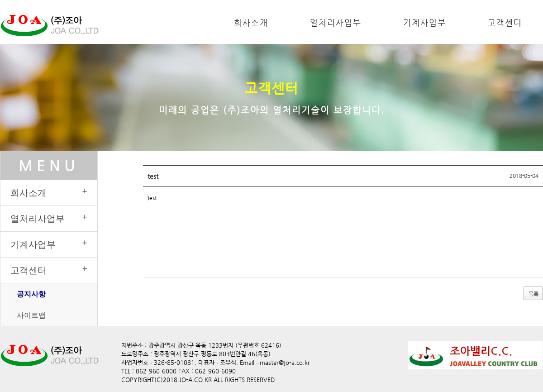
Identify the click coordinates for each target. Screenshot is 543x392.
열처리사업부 (336, 22)
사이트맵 (31, 315)
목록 (533, 294)
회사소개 (251, 22)
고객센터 (505, 22)
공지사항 (31, 294)
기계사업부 (425, 22)
